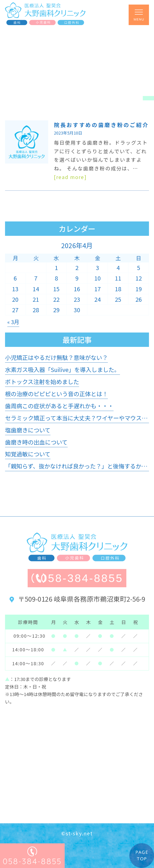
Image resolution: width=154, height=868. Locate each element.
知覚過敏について (28, 454)
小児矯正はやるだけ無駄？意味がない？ (56, 357)
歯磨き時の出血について (36, 442)
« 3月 (13, 322)
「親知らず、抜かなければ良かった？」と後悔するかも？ (79, 466)
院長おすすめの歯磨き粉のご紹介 (101, 125)
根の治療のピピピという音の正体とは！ (56, 394)
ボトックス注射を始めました (42, 382)
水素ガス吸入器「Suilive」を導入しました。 (62, 369)
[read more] (70, 177)
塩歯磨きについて (28, 430)
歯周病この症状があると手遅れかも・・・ (59, 406)
